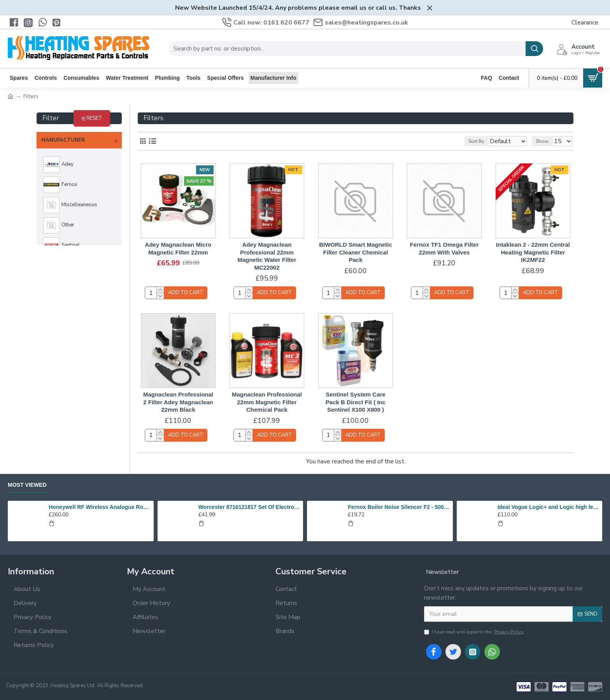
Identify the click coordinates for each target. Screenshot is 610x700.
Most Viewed (27, 485)
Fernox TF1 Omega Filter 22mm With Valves (444, 248)
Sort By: (471, 141)
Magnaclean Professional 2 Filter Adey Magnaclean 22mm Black (178, 402)
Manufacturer (63, 140)
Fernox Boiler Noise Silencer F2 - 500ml (399, 507)
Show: (546, 141)
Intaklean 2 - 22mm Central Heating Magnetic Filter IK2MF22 (533, 252)
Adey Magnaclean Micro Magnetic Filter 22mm (178, 248)
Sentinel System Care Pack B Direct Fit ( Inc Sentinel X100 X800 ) (356, 402)
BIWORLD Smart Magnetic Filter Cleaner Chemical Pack (356, 252)
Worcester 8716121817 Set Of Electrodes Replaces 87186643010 (249, 507)
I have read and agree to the (474, 632)
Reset (94, 118)
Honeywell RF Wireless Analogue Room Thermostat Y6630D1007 (100, 507)
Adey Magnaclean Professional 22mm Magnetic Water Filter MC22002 (267, 256)
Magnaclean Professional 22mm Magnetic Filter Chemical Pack (267, 402)
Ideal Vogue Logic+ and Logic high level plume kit (549, 507)
